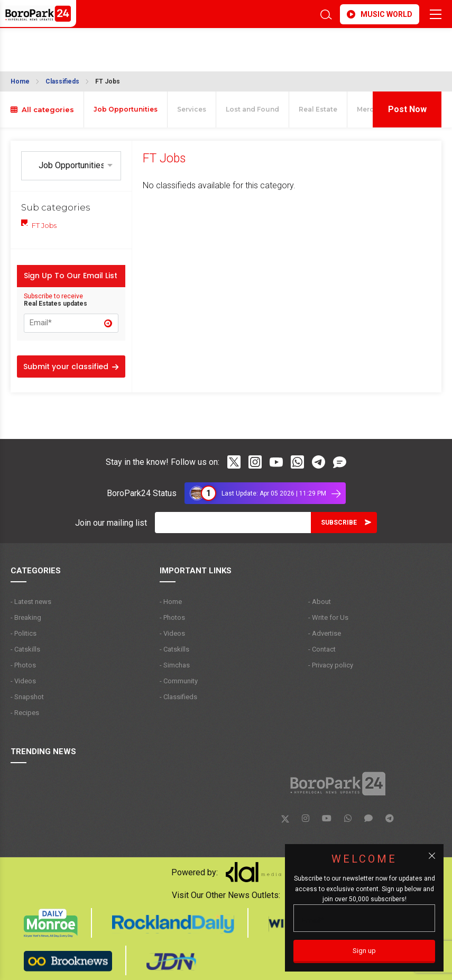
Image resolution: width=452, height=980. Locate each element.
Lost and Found (252, 109)
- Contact (322, 649)
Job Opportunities (126, 109)
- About (320, 602)
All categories (42, 109)
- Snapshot (27, 697)
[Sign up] (364, 951)
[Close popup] (432, 856)
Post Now (407, 109)
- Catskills (25, 649)
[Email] (233, 523)
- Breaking (26, 617)
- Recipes (25, 713)
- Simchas (175, 665)
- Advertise (325, 633)
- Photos (23, 665)
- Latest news (31, 602)
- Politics (24, 633)
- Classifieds (178, 697)
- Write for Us (328, 617)
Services (192, 109)
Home (20, 81)
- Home (171, 602)
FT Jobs (108, 81)
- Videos (23, 681)
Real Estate (318, 109)
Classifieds (62, 81)
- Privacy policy (331, 665)
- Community (179, 681)
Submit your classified (71, 367)
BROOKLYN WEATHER (104, 44)
